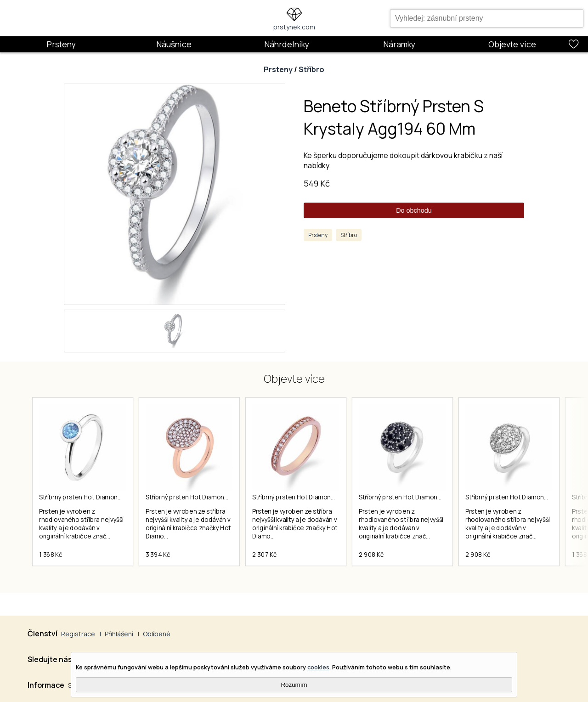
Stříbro (311, 69)
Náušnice (174, 44)
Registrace (78, 634)
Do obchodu (414, 210)
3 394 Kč (158, 555)
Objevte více (512, 44)
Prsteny (61, 44)
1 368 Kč (51, 555)
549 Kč (317, 183)
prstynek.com (294, 27)
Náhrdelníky (287, 44)
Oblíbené (157, 634)
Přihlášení (119, 634)
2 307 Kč (264, 555)
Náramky (399, 44)
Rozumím (294, 685)
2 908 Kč (371, 555)
